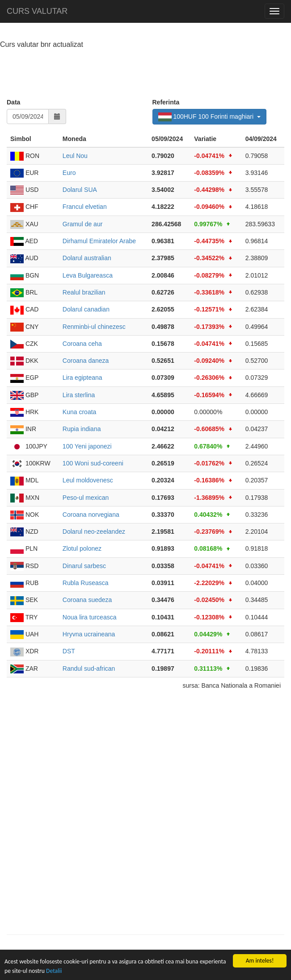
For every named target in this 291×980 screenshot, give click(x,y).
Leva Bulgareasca (88, 275)
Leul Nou (75, 156)
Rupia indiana (82, 429)
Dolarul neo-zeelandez (94, 532)
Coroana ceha (82, 344)
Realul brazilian (84, 292)
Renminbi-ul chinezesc (94, 327)
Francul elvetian (85, 207)
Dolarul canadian (86, 309)
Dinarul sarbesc (84, 566)
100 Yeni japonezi (87, 446)
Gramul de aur (82, 224)
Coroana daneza (86, 361)
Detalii (54, 971)
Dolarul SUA (80, 190)
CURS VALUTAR (37, 11)
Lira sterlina (79, 395)
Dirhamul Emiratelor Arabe (99, 241)
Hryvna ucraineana (89, 634)
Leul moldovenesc (88, 480)
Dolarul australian (87, 258)
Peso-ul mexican (86, 498)
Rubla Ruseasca (86, 583)
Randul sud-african (89, 669)
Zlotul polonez (82, 548)
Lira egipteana (82, 378)
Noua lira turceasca (90, 617)
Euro (69, 173)
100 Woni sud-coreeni (93, 463)
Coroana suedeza (87, 600)
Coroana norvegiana (91, 515)
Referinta (166, 102)
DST (69, 651)
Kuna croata (80, 412)
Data (13, 102)
